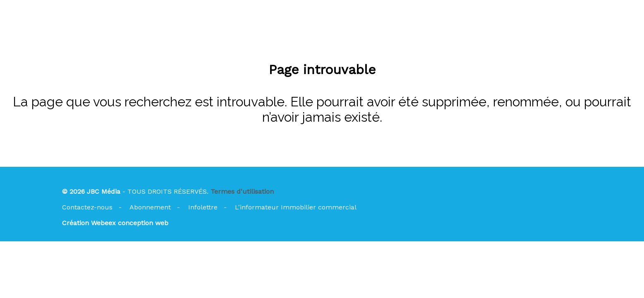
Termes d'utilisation (242, 191)
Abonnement (150, 207)
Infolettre (203, 207)
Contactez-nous (87, 207)
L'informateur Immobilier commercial (296, 207)
